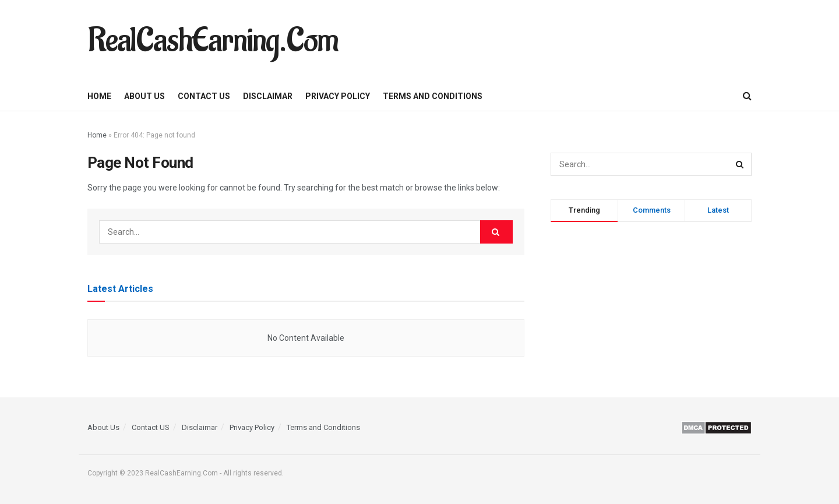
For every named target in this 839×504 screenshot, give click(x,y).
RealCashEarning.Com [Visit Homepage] (213, 41)
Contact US (204, 96)
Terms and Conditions (433, 96)
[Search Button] (747, 96)
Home (99, 96)
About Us (144, 96)
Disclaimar (268, 96)
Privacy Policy (338, 96)
